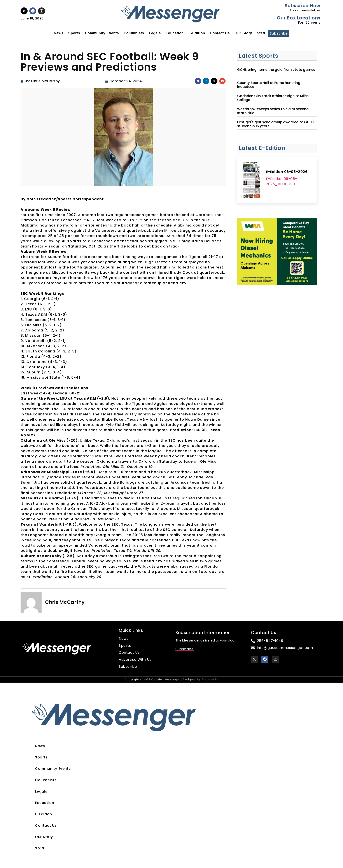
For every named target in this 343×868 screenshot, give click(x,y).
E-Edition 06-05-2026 (287, 172)
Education (175, 33)
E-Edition (197, 33)
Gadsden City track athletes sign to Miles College (273, 98)
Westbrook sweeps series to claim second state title (273, 111)
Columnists (134, 33)
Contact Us (220, 33)
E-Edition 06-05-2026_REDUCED (282, 181)
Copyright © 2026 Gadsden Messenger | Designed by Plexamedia (171, 679)
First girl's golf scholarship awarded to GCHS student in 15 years (275, 124)
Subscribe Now (302, 6)
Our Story (243, 33)
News (59, 33)
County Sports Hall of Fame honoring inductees (269, 85)
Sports (74, 33)
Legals (155, 33)
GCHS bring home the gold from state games (276, 70)
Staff (261, 33)
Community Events (102, 33)
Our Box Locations (298, 18)
